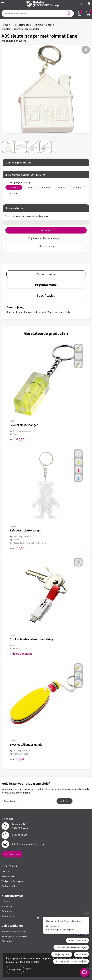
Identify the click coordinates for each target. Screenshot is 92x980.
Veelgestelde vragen (12, 881)
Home (5, 25)
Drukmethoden (9, 886)
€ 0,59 (17, 548)
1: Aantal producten (18, 162)
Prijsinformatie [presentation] (46, 285)
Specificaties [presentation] (46, 295)
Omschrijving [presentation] (46, 274)
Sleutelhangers (23, 25)
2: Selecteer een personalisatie (25, 174)
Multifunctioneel (43, 25)
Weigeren (28, 969)
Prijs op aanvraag (21, 653)
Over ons (6, 871)
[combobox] (38, 13)
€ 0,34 (17, 759)
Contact (6, 901)
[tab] (46, 274)
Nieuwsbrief (8, 876)
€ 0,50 (17, 439)
